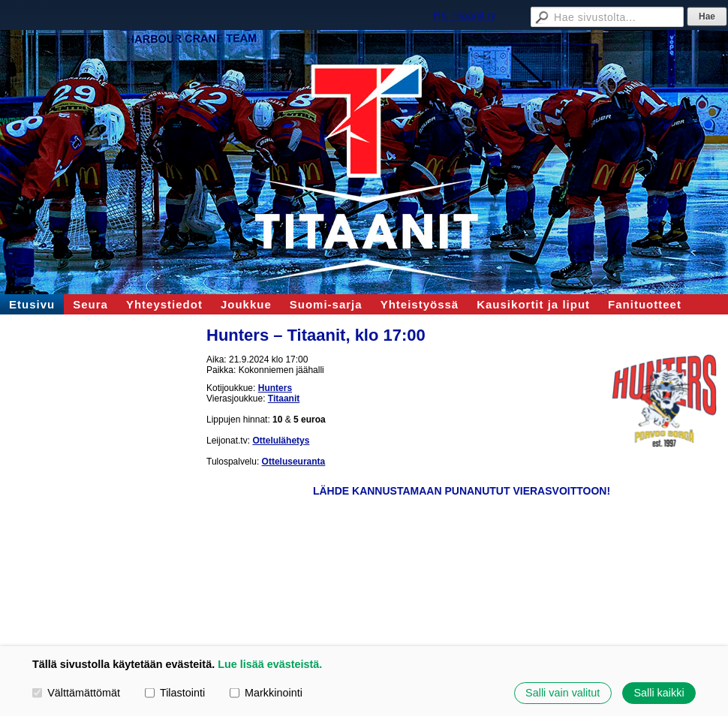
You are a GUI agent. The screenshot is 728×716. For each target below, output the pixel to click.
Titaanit (284, 399)
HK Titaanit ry (465, 15)
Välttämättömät (76, 693)
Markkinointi (266, 693)
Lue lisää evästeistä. (270, 664)
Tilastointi (175, 693)
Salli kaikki (659, 693)
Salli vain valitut (563, 693)
